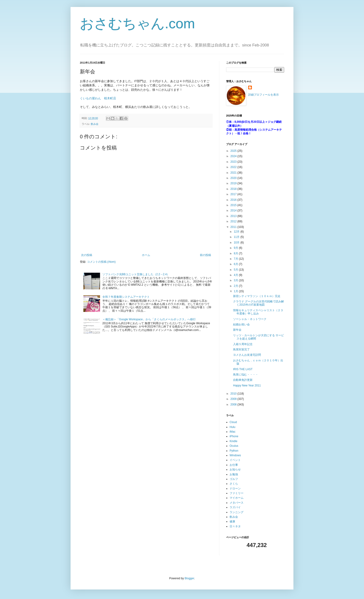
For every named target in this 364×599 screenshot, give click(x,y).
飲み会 (95, 124)
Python (234, 451)
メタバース (237, 503)
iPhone (234, 436)
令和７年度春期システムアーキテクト (126, 297)
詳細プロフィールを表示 (263, 95)
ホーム (146, 255)
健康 (232, 521)
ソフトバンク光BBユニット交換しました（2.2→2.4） (136, 274)
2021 (234, 173)
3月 (236, 280)
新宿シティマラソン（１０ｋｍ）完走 (257, 296)
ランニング (237, 512)
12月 (237, 232)
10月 (237, 243)
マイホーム (237, 498)
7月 (236, 259)
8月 (236, 253)
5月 (236, 270)
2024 (234, 156)
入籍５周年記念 (243, 344)
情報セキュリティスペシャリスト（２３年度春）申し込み (258, 312)
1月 (236, 291)
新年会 (237, 330)
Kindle (233, 441)
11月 (237, 237)
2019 (234, 183)
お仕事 (234, 465)
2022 (234, 167)
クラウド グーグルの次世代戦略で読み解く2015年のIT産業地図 (258, 303)
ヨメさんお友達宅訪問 (247, 355)
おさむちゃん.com (137, 24)
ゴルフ (234, 479)
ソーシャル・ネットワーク (250, 319)
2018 (234, 189)
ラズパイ (235, 507)
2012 (234, 221)
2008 (234, 405)
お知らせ (235, 469)
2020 (234, 178)
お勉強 (234, 474)
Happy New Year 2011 (247, 385)
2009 (234, 399)
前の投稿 (205, 255)
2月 (236, 286)
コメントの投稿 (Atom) (101, 262)
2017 (234, 194)
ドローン (235, 489)
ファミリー (237, 493)
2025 (234, 151)
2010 (234, 394)
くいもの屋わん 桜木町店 (98, 98)
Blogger (189, 578)
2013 (234, 216)
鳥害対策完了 (241, 350)
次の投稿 (87, 255)
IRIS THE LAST (243, 369)
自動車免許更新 (243, 380)
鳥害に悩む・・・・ (246, 375)
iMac (232, 432)
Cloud (233, 422)
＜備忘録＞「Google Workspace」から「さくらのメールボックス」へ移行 (149, 319)
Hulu (232, 427)
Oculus (234, 446)
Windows (235, 455)
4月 (236, 275)
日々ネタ (235, 526)
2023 (234, 162)
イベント (235, 460)
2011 (234, 227)
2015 (234, 205)
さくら (234, 484)
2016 (234, 200)
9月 (236, 248)
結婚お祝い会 (241, 324)
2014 (234, 210)
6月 (236, 264)
